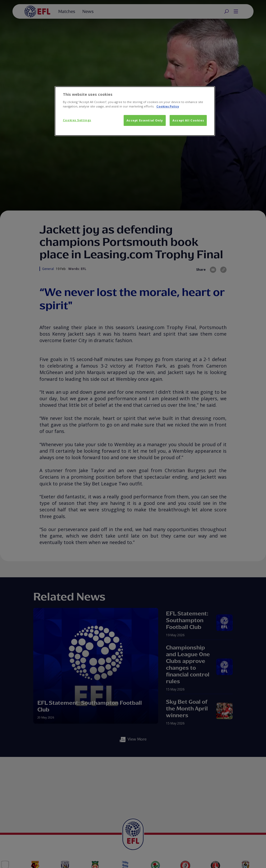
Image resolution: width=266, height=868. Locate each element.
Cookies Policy (168, 106)
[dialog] (135, 111)
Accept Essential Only (145, 120)
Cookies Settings (77, 120)
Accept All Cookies (188, 120)
